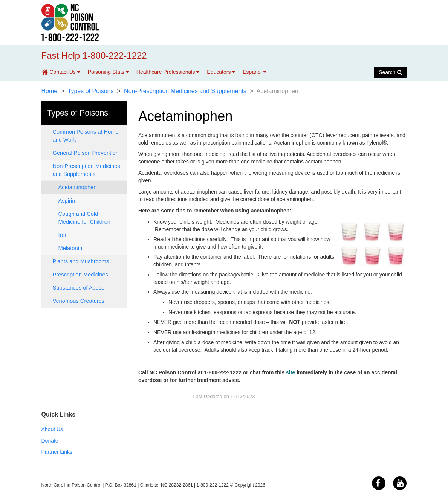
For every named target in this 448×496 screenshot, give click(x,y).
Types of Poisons (91, 91)
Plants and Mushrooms (81, 261)
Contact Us (65, 72)
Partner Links (57, 452)
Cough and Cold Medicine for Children (84, 218)
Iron (63, 235)
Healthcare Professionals (168, 72)
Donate (50, 441)
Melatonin (70, 248)
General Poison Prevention (86, 153)
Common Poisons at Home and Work (86, 136)
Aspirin (67, 201)
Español (254, 72)
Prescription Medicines (80, 275)
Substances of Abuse (79, 288)
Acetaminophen (78, 187)
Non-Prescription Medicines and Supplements (185, 91)
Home (50, 91)
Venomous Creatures (79, 301)
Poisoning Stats (108, 72)
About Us (52, 429)
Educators (221, 72)
